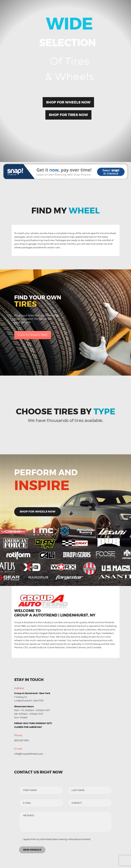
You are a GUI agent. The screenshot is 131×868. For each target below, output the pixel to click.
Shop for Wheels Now (68, 102)
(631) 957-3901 (22, 740)
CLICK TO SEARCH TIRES (33, 335)
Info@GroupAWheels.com (29, 754)
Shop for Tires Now (68, 115)
